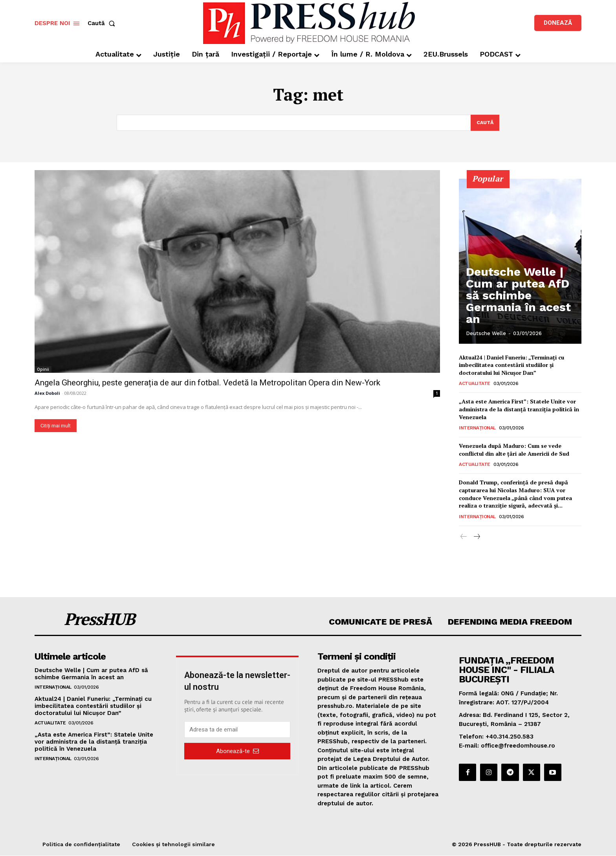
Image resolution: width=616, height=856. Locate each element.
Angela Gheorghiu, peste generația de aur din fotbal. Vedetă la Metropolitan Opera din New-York (207, 383)
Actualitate (475, 384)
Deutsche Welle (486, 334)
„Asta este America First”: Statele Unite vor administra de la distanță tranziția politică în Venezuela (519, 410)
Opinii (43, 370)
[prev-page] (464, 537)
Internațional (477, 429)
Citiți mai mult (56, 426)
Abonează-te (237, 752)
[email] (237, 730)
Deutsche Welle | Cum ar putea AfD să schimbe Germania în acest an (514, 313)
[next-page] (476, 537)
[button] (103, 23)
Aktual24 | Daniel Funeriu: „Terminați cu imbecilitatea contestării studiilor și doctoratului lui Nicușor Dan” (511, 365)
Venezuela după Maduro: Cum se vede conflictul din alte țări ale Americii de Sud (514, 450)
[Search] (484, 123)
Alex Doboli (47, 393)
